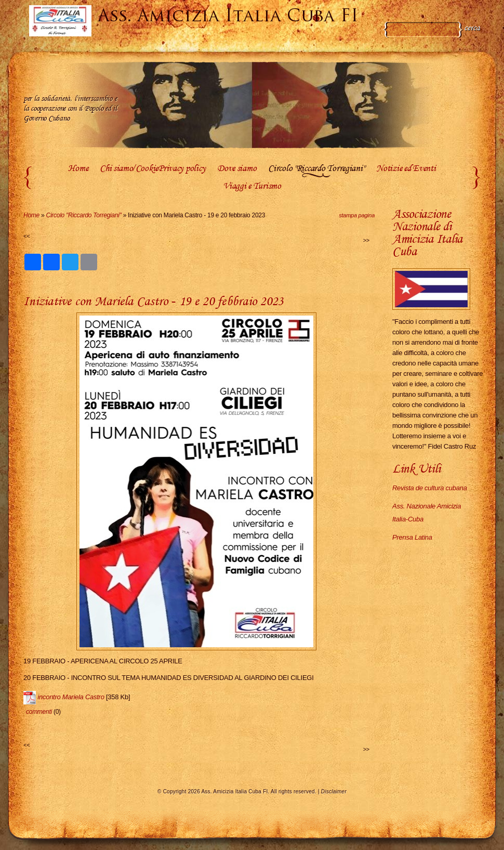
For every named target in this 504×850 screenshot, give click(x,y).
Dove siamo (237, 169)
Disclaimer (334, 792)
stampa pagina (357, 215)
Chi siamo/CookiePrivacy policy (152, 169)
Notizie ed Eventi (406, 169)
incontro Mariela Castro (71, 697)
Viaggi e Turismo (252, 187)
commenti (39, 712)
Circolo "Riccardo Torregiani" (316, 169)
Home (78, 169)
